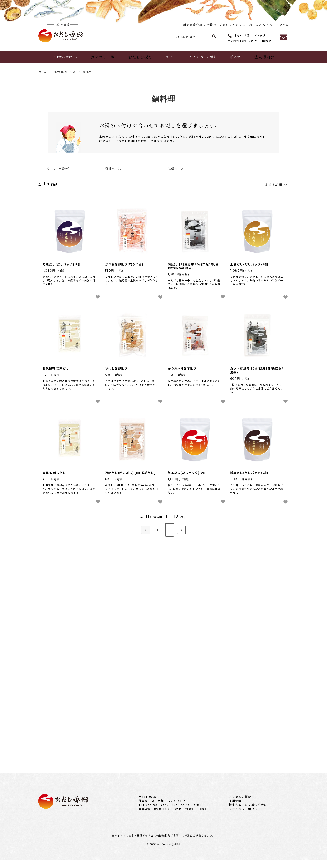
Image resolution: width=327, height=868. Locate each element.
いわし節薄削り (116, 367)
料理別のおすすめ (65, 72)
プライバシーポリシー (245, 817)
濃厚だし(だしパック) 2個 (249, 471)
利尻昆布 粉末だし (56, 367)
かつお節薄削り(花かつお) (124, 262)
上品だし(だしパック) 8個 (249, 262)
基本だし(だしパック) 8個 (187, 471)
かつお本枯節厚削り (182, 367)
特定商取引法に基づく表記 (248, 813)
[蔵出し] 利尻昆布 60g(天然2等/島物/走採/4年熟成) (193, 264)
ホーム (43, 72)
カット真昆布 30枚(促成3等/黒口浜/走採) (257, 368)
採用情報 (235, 808)
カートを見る (279, 25)
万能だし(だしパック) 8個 (62, 262)
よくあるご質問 (240, 804)
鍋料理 (87, 72)
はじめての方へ (254, 25)
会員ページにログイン (223, 25)
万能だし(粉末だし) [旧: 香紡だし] (130, 471)
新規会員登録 (193, 25)
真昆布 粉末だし (54, 471)
